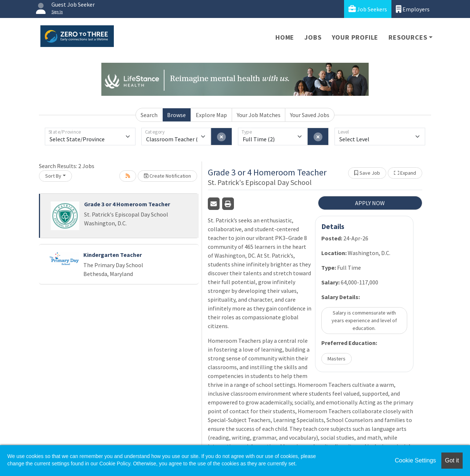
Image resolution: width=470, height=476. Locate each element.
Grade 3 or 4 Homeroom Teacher (127, 204)
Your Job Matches (259, 115)
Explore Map (211, 115)
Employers (413, 9)
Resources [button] (408, 37)
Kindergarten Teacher (113, 255)
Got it (452, 460)
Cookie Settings (415, 460)
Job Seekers (368, 9)
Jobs (313, 37)
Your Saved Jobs (310, 115)
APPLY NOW (370, 203)
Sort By (53, 176)
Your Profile (355, 37)
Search (149, 115)
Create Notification (167, 176)
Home (285, 37)
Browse (176, 115)
